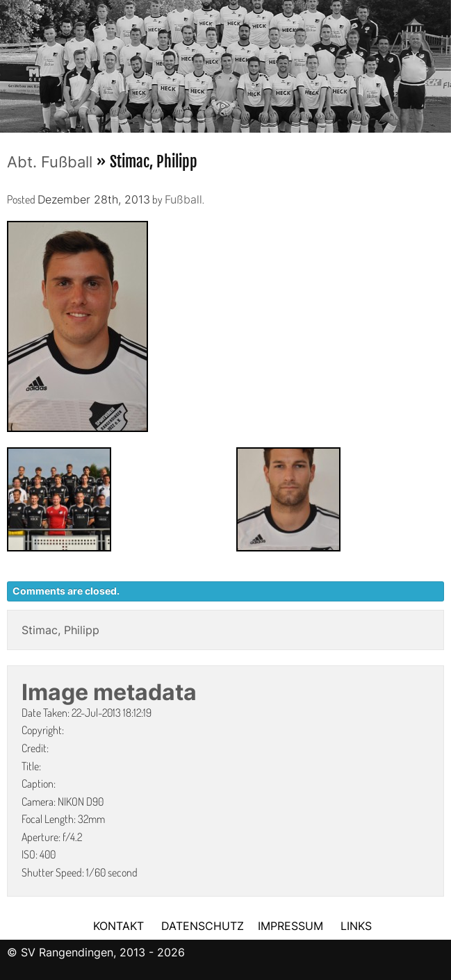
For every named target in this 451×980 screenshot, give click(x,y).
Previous (10, 62)
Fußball (183, 199)
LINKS (356, 926)
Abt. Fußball (50, 162)
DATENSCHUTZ (203, 926)
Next (441, 62)
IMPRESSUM (292, 926)
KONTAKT (118, 926)
